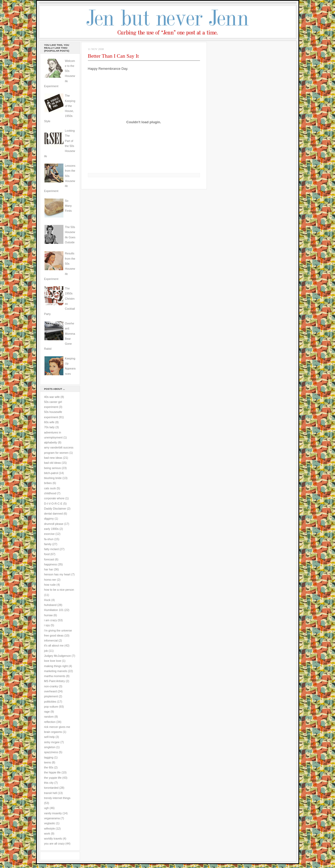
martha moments (55, 676)
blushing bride (53, 478)
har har (49, 569)
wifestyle (50, 828)
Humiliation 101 (54, 610)
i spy (47, 625)
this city (49, 783)
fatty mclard (51, 549)
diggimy (49, 519)
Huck (47, 600)
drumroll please (54, 524)
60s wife (49, 422)
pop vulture (51, 707)
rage (47, 712)
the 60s (49, 767)
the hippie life (52, 772)
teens (48, 762)
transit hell (51, 793)
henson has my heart (57, 574)
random (49, 717)
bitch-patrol (51, 473)
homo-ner (50, 580)
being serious (53, 468)
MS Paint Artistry (55, 681)
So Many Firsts (68, 206)
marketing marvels (56, 671)
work (47, 834)
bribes (48, 483)
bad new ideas (53, 458)
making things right (56, 666)
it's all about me (54, 645)
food (47, 554)
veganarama (52, 818)
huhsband (50, 605)
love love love (53, 661)
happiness (51, 564)
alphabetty (51, 442)
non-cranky (51, 686)
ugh (47, 808)
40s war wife (52, 397)
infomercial (51, 640)
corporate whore (54, 498)
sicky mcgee (52, 742)
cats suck (50, 488)
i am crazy (51, 620)
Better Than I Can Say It (113, 56)
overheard (51, 691)
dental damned (54, 514)
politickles (50, 702)
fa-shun (49, 539)
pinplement (51, 696)
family (48, 544)
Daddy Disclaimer (55, 509)
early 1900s (51, 529)
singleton (50, 747)
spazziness (51, 752)
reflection (50, 722)
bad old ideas (53, 463)
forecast (49, 559)
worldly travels (53, 839)
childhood (50, 493)
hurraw (49, 615)
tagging (49, 757)
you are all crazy (54, 844)
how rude (50, 585)
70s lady (49, 427)
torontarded (51, 788)
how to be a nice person (59, 590)
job (46, 651)
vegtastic (50, 823)
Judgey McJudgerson (58, 656)
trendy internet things (57, 798)
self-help (50, 737)
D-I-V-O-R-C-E (53, 504)
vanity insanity (53, 813)
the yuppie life (53, 778)
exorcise (49, 534)
